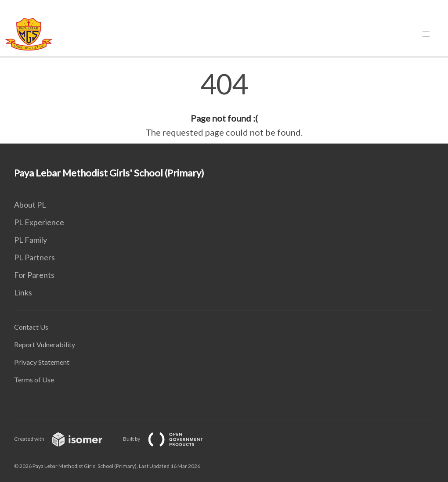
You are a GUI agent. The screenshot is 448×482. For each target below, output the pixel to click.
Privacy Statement (42, 362)
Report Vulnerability (45, 344)
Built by (170, 439)
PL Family (31, 240)
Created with (65, 439)
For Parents (34, 275)
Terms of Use (34, 379)
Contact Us (31, 327)
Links (23, 292)
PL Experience (39, 222)
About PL (30, 205)
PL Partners (34, 257)
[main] (224, 104)
